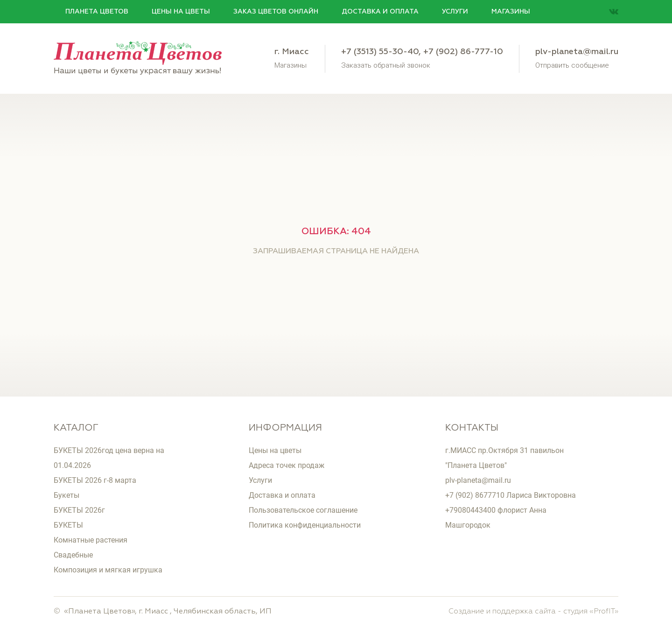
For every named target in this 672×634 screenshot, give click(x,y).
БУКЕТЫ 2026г (79, 510)
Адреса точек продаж (287, 465)
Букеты (66, 495)
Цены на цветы (181, 12)
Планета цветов (97, 12)
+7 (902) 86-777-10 (463, 52)
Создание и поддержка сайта (502, 612)
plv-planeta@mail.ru (577, 52)
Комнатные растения (91, 540)
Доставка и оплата (380, 12)
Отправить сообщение (572, 65)
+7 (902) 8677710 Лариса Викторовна (511, 495)
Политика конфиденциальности (305, 525)
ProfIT (604, 612)
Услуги (455, 12)
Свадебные (73, 555)
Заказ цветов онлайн (276, 12)
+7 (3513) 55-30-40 (380, 52)
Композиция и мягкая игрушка (108, 570)
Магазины (511, 12)
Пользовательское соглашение (303, 510)
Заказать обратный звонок (386, 65)
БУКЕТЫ (68, 525)
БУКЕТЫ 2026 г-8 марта (95, 480)
